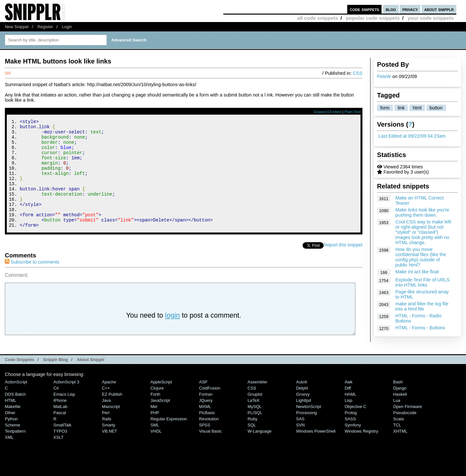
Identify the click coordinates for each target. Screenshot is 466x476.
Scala (398, 439)
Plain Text (352, 112)
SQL (252, 445)
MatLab (60, 427)
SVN (300, 445)
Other (10, 433)
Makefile (13, 427)
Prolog (351, 433)
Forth (155, 415)
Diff (348, 408)
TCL (397, 445)
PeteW (384, 76)
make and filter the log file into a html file (422, 306)
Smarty (109, 445)
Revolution (209, 439)
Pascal (60, 433)
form (385, 108)
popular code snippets (373, 18)
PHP (155, 433)
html (417, 108)
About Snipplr (91, 380)
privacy (410, 9)
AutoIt (302, 402)
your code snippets (431, 18)
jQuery (206, 421)
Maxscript (111, 427)
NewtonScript (309, 427)
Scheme (13, 445)
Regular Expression (169, 439)
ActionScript (16, 402)
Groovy (303, 415)
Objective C (355, 427)
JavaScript (160, 421)
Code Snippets (20, 380)
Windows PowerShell (316, 452)
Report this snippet (343, 265)
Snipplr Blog (55, 380)
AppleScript (161, 402)
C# (56, 408)
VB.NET (110, 452)
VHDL (156, 452)
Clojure (157, 408)
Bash (398, 402)
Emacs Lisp (64, 415)
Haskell (400, 415)
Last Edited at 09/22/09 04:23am (412, 136)
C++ (106, 408)
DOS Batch (15, 415)
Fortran (206, 415)
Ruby (252, 439)
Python (11, 439)
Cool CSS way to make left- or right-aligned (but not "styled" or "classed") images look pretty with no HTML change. (424, 232)
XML (9, 458)
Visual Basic (210, 452)
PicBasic (207, 433)
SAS (300, 439)
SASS (350, 439)
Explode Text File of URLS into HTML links (423, 282)
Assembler (257, 402)
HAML (350, 415)
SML (155, 445)
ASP (203, 402)
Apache (109, 402)
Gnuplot (255, 415)
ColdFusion (210, 408)
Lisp (349, 421)
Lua (397, 421)
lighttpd (304, 421)
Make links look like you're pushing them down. (422, 212)
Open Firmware (408, 427)
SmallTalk (62, 445)
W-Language (260, 452)
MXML (205, 427)
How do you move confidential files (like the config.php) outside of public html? (421, 257)
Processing (306, 433)
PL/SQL (255, 433)
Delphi (302, 408)
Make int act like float (417, 272)
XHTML (400, 452)
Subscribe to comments (32, 282)
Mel (154, 427)
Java (106, 421)
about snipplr (439, 9)
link (401, 108)
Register (45, 27)
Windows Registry (361, 452)
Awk (349, 402)
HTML (11, 421)
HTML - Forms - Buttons (420, 328)
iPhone (60, 421)
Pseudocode (405, 433)
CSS (358, 73)
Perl (106, 433)
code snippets (365, 9)
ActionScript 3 (66, 402)
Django (400, 408)
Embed (335, 112)
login (172, 336)
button (436, 108)
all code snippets (317, 18)
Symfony (353, 445)
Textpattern (15, 452)
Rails (107, 439)
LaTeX (254, 421)
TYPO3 (60, 452)
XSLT (58, 458)
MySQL (255, 427)
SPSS (205, 445)
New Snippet (17, 27)
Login (67, 27)
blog (391, 9)
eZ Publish (112, 415)
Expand (320, 112)
